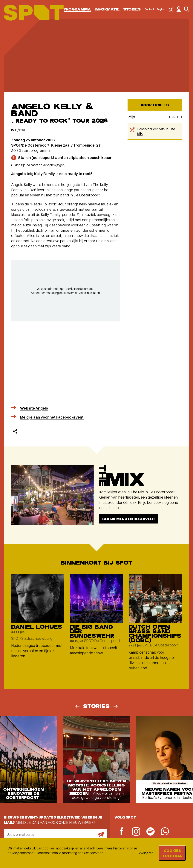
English (161, 9)
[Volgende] (116, 706)
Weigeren (146, 853)
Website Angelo (34, 408)
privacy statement (21, 853)
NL (14, 130)
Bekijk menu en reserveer (128, 519)
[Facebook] (122, 832)
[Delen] (15, 431)
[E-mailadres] (55, 834)
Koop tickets (155, 105)
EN (22, 130)
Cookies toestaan (172, 853)
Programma (77, 9)
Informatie (107, 9)
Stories (132, 9)
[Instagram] (136, 832)
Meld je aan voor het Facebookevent (52, 417)
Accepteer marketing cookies (50, 293)
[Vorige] (77, 706)
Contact (149, 9)
